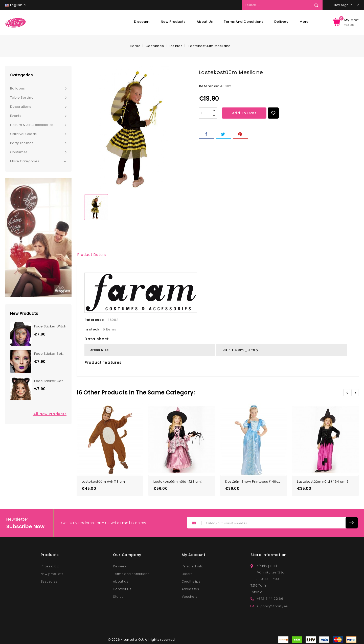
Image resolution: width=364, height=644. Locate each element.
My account (194, 553)
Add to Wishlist (273, 113)
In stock (92, 329)
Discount (142, 22)
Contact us (122, 587)
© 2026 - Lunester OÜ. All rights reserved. (142, 638)
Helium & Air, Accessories (32, 125)
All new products (50, 414)
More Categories (38, 161)
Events (16, 116)
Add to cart (244, 113)
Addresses (190, 587)
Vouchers (190, 595)
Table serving (22, 97)
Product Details (92, 255)
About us (205, 22)
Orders (187, 572)
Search (316, 5)
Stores (118, 595)
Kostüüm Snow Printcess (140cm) (254, 480)
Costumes (19, 152)
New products (173, 22)
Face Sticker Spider (51, 354)
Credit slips (191, 580)
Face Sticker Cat (48, 381)
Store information (269, 553)
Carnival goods (23, 134)
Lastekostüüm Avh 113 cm (103, 480)
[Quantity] (205, 113)
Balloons (17, 88)
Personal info (193, 565)
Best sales (49, 580)
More (304, 22)
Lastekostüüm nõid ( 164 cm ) (323, 480)
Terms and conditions (243, 22)
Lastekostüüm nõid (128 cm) (178, 480)
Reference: (209, 86)
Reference (94, 320)
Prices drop (50, 565)
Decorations (21, 107)
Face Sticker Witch (50, 326)
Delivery (281, 22)
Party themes (22, 143)
